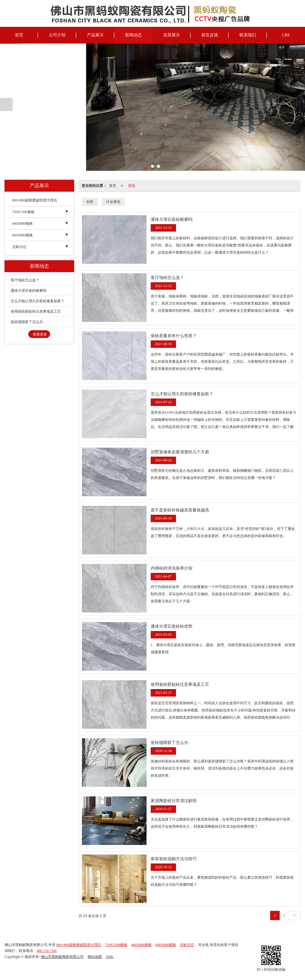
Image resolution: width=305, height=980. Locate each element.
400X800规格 (22, 224)
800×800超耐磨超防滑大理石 (35, 200)
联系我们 (248, 35)
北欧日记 (19, 247)
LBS (286, 35)
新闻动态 (133, 35)
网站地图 (95, 957)
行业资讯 (113, 202)
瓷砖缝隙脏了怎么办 (27, 322)
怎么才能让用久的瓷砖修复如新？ (38, 301)
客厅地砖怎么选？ (25, 280)
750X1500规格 (23, 212)
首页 (19, 35)
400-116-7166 (47, 951)
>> (295, 915)
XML (110, 957)
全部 (90, 202)
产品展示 (95, 35)
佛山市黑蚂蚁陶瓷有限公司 (62, 957)
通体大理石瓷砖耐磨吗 (29, 291)
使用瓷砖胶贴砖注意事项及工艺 (36, 311)
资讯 (132, 186)
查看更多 (40, 334)
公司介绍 (57, 35)
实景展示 (172, 35)
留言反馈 (210, 35)
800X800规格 (22, 235)
